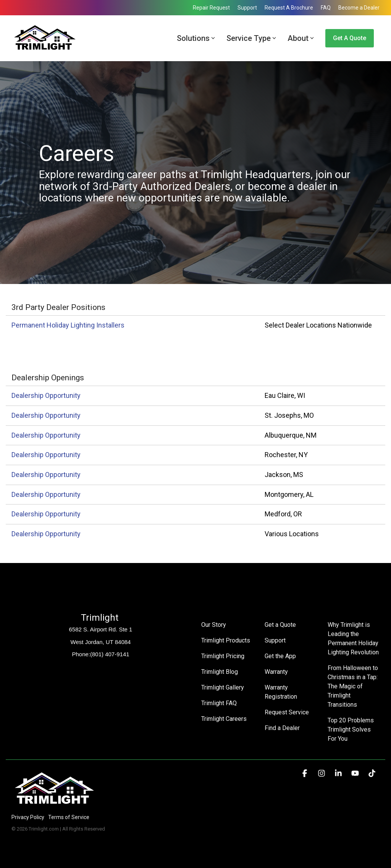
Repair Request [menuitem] (211, 8)
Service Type (251, 38)
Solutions (196, 38)
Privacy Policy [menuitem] (28, 817)
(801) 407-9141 (110, 654)
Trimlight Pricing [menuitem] (223, 656)
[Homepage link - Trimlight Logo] (54, 804)
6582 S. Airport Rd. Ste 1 (101, 629)
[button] (305, 774)
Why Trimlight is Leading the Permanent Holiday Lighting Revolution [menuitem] (354, 638)
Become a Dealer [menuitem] (359, 8)
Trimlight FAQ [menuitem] (219, 703)
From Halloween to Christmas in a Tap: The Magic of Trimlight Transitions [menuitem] (354, 686)
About (301, 38)
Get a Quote (350, 38)
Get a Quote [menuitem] (280, 625)
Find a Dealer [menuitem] (282, 728)
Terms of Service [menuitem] (69, 817)
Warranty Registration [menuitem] (281, 692)
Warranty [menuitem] (276, 672)
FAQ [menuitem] (326, 8)
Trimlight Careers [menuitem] (224, 719)
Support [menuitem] (247, 8)
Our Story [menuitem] (214, 625)
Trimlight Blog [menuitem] (220, 672)
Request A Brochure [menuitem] (289, 8)
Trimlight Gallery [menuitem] (223, 687)
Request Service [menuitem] (287, 712)
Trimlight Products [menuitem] (226, 640)
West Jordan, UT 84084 (101, 642)
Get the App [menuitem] (280, 656)
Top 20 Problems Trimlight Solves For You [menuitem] (351, 729)
